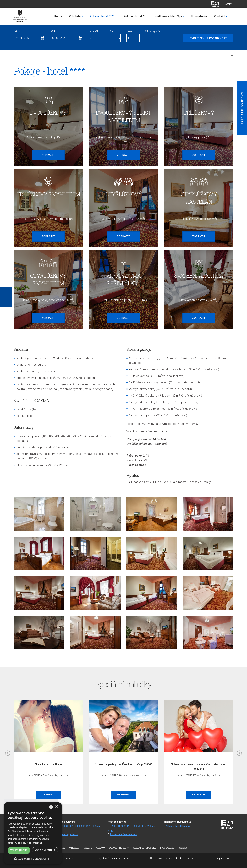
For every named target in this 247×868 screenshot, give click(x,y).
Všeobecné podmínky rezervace (114, 859)
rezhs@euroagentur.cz (66, 834)
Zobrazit (48, 155)
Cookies (190, 859)
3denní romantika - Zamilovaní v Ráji (199, 767)
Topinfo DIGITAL (225, 859)
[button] (33, 858)
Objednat (48, 795)
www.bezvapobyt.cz (67, 859)
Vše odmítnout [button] (45, 850)
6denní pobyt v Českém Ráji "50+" (123, 764)
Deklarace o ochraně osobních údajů (166, 859)
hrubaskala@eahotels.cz (124, 834)
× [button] (56, 807)
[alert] (33, 833)
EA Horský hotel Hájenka (177, 826)
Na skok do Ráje (48, 764)
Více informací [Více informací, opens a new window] (35, 843)
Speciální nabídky (242, 108)
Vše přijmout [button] (19, 850)
